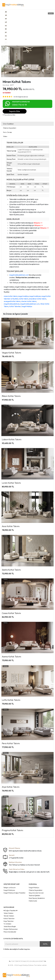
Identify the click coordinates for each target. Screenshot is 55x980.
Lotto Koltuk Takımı (11, 700)
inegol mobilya (23, 296)
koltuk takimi (24, 299)
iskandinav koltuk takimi (38, 299)
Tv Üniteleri (7, 924)
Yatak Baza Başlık (10, 926)
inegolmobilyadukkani (12, 304)
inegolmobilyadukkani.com (19, 275)
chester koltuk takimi (29, 301)
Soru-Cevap (7, 132)
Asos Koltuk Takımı (11, 526)
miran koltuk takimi (11, 296)
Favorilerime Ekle (9, 115)
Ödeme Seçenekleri (36, 890)
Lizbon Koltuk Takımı (12, 439)
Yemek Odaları (9, 916)
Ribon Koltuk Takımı (11, 396)
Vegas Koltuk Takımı (12, 353)
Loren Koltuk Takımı (11, 483)
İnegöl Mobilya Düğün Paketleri (14, 893)
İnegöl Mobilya (27, 306)
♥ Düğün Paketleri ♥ (10, 910)
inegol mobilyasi (35, 296)
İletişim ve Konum (10, 887)
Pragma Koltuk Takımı (13, 830)
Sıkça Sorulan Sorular (36, 893)
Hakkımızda (33, 901)
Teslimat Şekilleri (34, 895)
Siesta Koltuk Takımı (11, 570)
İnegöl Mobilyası (9, 890)
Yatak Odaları (8, 913)
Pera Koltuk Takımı (11, 743)
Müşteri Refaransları (11, 929)
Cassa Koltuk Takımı (11, 613)
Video (5, 136)
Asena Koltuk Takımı (12, 657)
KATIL (45, 944)
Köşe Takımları (9, 921)
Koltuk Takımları (15, 306)
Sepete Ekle (15, 111)
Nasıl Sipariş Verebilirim (37, 898)
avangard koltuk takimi (12, 301)
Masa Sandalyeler (10, 932)
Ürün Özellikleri (8, 124)
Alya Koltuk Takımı (11, 787)
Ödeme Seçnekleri (10, 128)
